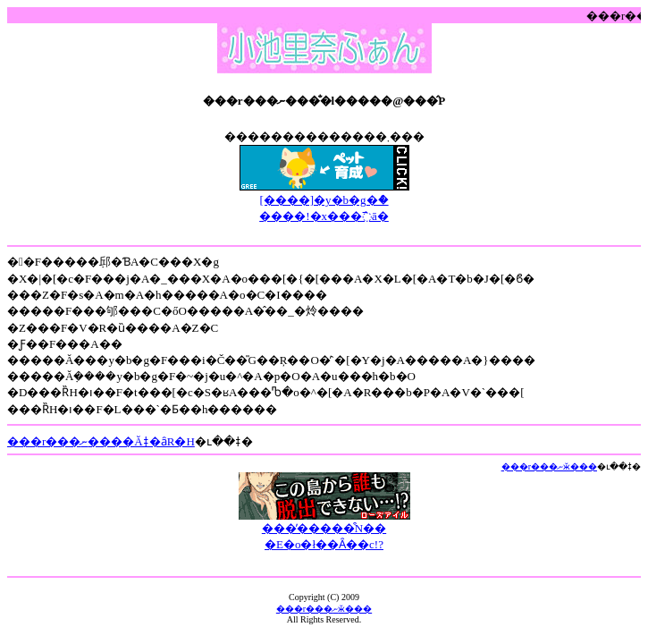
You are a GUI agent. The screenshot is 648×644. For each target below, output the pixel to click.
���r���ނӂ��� (549, 466)
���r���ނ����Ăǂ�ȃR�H (101, 441)
